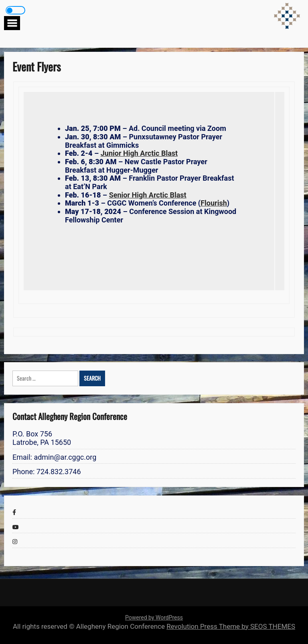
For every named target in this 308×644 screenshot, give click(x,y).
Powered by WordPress (154, 618)
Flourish (214, 203)
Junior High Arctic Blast (139, 153)
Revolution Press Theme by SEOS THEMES (231, 626)
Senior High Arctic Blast (148, 195)
